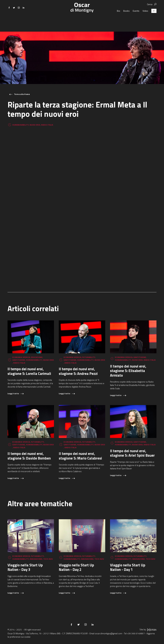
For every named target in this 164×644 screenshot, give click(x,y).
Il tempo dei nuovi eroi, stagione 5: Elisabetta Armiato (128, 371)
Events (136, 20)
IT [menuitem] (154, 20)
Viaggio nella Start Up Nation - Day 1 (128, 567)
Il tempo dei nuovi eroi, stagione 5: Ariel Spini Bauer (132, 453)
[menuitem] (154, 20)
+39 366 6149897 (136, 633)
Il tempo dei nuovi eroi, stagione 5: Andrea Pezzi (78, 371)
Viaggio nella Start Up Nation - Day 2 (76, 567)
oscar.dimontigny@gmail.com (108, 633)
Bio (119, 20)
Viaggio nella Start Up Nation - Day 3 (25, 567)
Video (145, 20)
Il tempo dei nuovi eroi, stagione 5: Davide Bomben (29, 456)
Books (126, 20)
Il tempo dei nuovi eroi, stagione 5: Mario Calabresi (80, 456)
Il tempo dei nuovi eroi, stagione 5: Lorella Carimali (29, 371)
